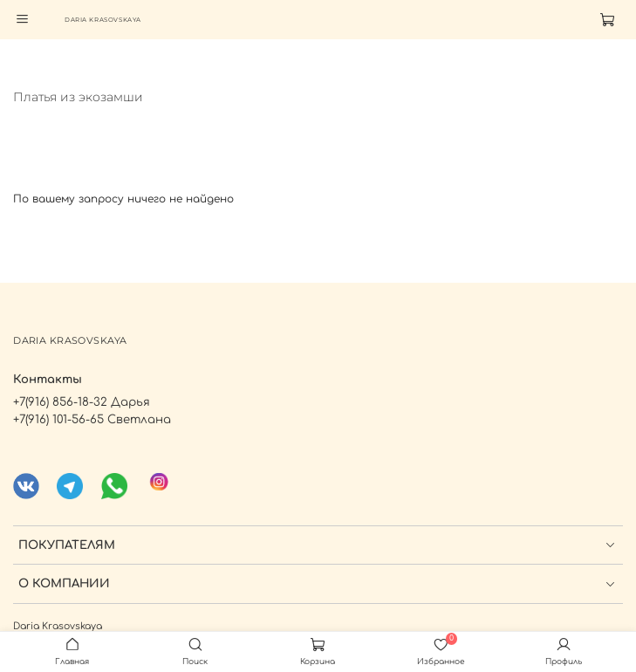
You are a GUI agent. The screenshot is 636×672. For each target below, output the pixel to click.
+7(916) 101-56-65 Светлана (92, 419)
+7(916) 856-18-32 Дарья (82, 402)
